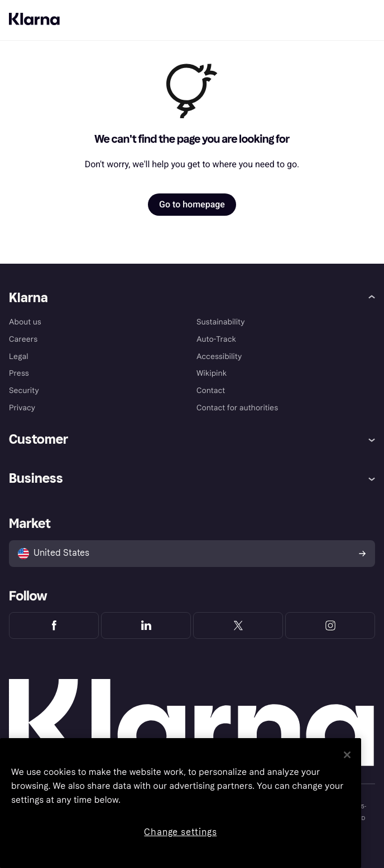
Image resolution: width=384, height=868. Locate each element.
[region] (181, 803)
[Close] (347, 755)
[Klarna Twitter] (238, 625)
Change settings (180, 832)
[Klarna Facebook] (54, 625)
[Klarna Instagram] (330, 625)
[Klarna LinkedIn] (146, 625)
